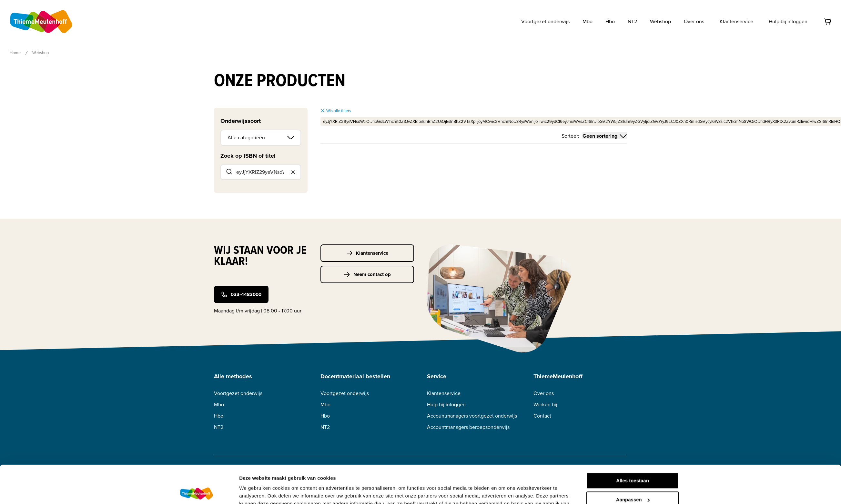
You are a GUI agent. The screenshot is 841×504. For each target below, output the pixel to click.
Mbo (219, 405)
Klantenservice (736, 21)
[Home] (42, 22)
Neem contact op (367, 274)
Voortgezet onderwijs (238, 393)
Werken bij (545, 405)
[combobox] (261, 172)
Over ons (544, 393)
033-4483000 (241, 294)
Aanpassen (633, 462)
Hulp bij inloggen (788, 21)
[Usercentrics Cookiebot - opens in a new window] (196, 491)
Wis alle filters (336, 111)
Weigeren (632, 481)
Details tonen (254, 491)
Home (15, 53)
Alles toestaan (633, 443)
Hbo (219, 416)
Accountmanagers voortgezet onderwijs (472, 416)
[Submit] (229, 172)
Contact (542, 416)
